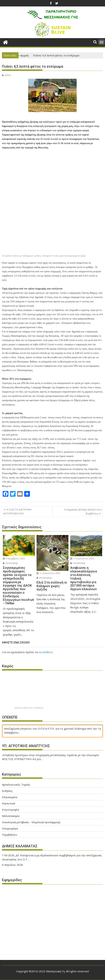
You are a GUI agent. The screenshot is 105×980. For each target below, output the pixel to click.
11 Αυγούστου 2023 (48, 573)
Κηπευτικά (9, 803)
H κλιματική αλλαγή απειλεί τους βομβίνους (83, 511)
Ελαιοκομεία (10, 797)
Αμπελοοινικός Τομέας (16, 785)
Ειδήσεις (7, 791)
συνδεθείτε (46, 652)
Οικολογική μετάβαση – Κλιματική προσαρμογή (31, 822)
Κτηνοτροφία (10, 810)
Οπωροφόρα (10, 828)
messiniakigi (10, 563)
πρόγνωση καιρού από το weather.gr (29, 708)
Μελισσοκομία (11, 816)
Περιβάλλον (10, 835)
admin (6, 75)
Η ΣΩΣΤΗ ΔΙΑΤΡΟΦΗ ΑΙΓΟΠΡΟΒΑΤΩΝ (17, 511)
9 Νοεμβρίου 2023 (14, 559)
